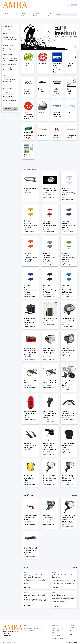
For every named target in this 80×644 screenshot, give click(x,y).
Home (7, 13)
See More (75, 495)
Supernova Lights (8, 45)
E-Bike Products (8, 55)
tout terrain (6, 93)
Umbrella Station (8, 104)
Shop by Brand (7, 26)
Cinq (4, 85)
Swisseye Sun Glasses (9, 100)
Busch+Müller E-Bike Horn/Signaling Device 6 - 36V (69, 383)
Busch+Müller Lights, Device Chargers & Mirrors (11, 38)
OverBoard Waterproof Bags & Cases (10, 80)
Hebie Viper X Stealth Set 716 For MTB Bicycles (30, 446)
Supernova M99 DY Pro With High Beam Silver (50, 191)
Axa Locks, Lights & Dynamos (9, 50)
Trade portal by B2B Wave (72, 642)
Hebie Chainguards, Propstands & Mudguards (10, 69)
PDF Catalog (10, 109)
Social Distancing (59, 595)
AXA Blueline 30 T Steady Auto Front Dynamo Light (49, 518)
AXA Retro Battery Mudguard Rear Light (30, 413)
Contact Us (50, 15)
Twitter (72, 635)
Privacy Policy (7, 636)
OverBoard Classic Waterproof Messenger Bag (30, 320)
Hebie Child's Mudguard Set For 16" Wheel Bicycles (68, 413)
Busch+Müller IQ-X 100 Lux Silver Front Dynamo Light (50, 478)
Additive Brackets (8, 96)
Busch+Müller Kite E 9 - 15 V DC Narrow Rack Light (30, 550)
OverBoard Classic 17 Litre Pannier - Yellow (30, 478)
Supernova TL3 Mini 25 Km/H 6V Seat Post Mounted (30, 518)
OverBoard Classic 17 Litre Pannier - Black (68, 446)
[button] (24, 47)
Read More (36, 587)
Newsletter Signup (36, 15)
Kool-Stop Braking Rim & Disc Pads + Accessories (10, 59)
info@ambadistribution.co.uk (59, 638)
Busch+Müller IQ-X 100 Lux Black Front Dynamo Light (69, 478)
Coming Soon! (7, 30)
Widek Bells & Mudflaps (10, 89)
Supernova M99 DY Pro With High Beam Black (69, 320)
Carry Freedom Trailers (10, 64)
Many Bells (6, 76)
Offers (15, 14)
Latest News (23, 15)
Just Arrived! (7, 33)
